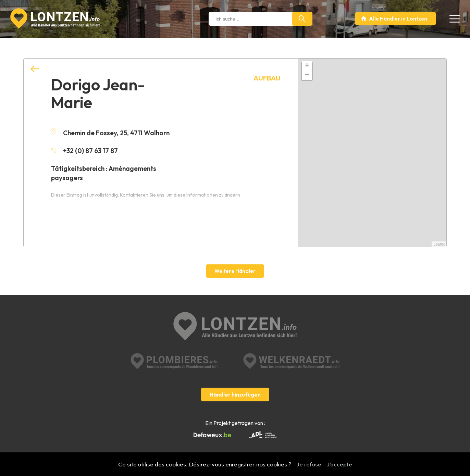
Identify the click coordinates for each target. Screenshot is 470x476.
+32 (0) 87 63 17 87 (84, 151)
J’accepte (339, 464)
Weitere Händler (235, 271)
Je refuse (309, 464)
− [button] (307, 75)
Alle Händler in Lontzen (398, 19)
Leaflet (439, 244)
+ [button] (307, 66)
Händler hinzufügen (235, 394)
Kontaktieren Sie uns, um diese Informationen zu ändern (180, 195)
